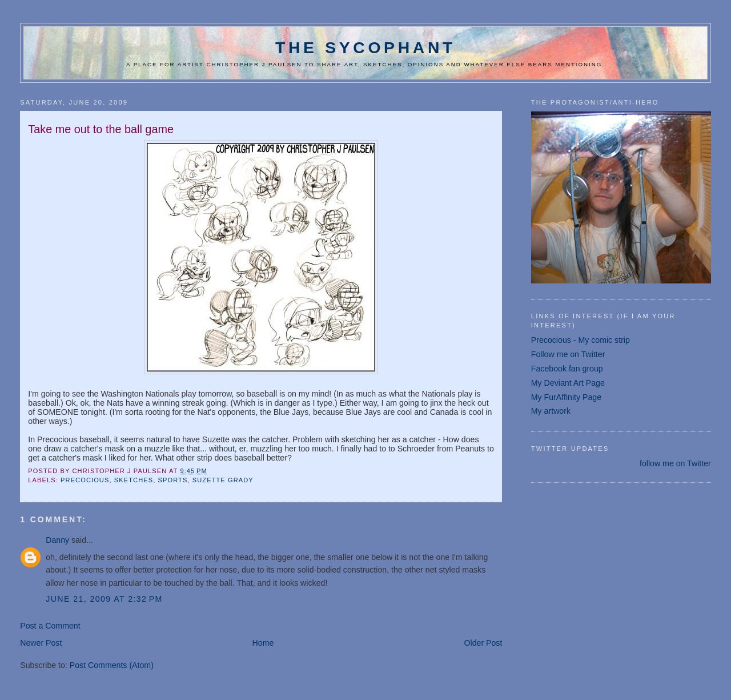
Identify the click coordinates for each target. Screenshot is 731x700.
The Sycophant (365, 47)
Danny (57, 540)
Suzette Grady (223, 480)
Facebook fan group (567, 369)
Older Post (483, 643)
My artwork (551, 411)
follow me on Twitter (675, 463)
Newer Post (41, 643)
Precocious (85, 480)
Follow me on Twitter (568, 354)
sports (173, 480)
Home (263, 643)
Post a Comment (50, 626)
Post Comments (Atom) (112, 665)
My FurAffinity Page (566, 397)
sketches (134, 480)
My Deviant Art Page (568, 383)
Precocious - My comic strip (581, 340)
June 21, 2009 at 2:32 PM (104, 599)
